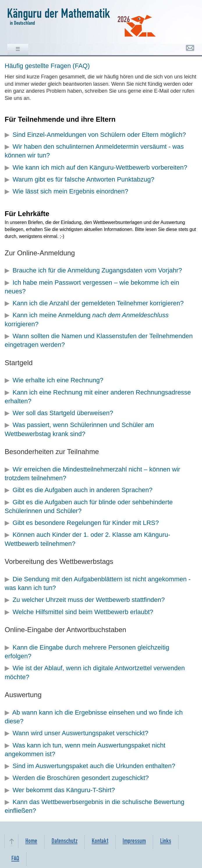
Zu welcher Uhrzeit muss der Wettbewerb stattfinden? (89, 600)
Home (31, 842)
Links (166, 842)
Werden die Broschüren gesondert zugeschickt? (81, 778)
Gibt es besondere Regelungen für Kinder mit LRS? (86, 523)
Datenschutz (64, 842)
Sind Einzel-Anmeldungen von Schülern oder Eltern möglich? (99, 135)
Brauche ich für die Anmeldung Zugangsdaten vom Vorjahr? (97, 270)
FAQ (15, 859)
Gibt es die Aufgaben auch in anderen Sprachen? (83, 490)
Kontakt (100, 842)
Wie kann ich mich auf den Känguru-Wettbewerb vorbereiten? (100, 167)
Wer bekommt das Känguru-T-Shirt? (64, 790)
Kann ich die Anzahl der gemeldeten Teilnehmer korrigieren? (98, 303)
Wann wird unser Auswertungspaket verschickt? (80, 733)
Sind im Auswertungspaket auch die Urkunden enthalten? (94, 766)
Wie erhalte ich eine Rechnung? (58, 380)
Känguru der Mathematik (59, 15)
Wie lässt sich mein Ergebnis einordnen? (70, 191)
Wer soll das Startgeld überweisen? (63, 413)
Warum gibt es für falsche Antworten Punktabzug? (83, 179)
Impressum (134, 842)
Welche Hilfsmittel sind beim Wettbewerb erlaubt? (83, 612)
